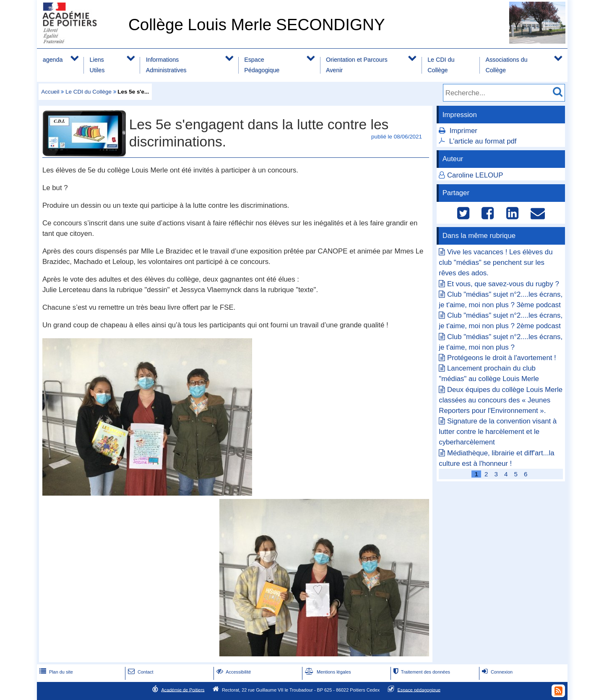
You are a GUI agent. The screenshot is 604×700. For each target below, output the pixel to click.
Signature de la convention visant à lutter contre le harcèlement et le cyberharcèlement (498, 432)
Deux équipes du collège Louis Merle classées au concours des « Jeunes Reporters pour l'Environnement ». (501, 400)
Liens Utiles (97, 65)
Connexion (496, 672)
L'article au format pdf (483, 141)
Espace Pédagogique (262, 65)
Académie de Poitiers (183, 690)
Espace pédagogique (419, 690)
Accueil (50, 92)
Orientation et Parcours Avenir (357, 65)
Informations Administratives (166, 65)
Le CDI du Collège (441, 65)
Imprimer (463, 131)
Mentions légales (327, 672)
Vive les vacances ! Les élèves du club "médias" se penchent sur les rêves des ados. (496, 262)
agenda (53, 60)
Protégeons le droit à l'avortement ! (502, 358)
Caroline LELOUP (475, 175)
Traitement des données (421, 672)
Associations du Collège (506, 65)
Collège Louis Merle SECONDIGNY (257, 25)
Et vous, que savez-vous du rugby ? (503, 284)
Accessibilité (233, 672)
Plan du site (55, 672)
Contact (140, 672)
